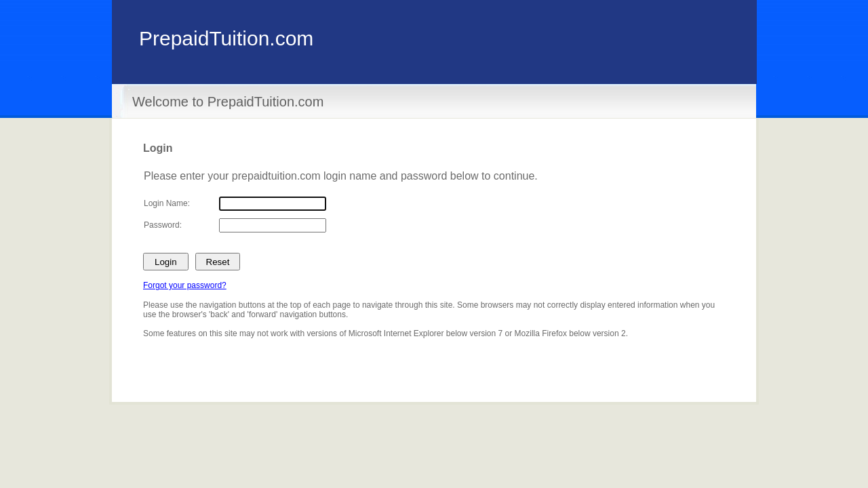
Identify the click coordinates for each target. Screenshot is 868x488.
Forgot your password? (185, 285)
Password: (163, 225)
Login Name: (167, 203)
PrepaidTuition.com (226, 38)
